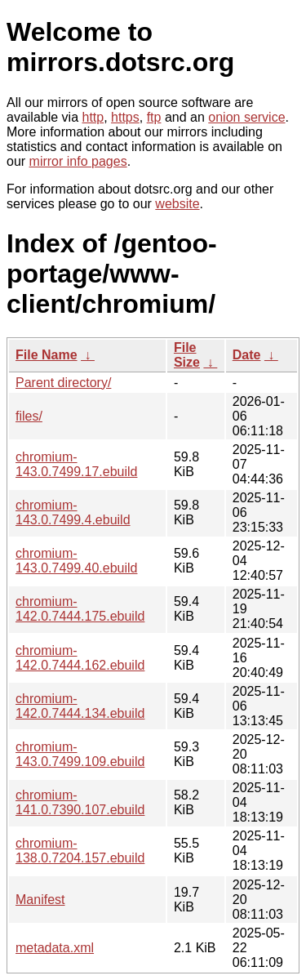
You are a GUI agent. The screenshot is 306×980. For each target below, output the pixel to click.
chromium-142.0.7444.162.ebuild (80, 658)
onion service (246, 117)
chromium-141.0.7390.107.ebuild (80, 802)
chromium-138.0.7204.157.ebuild (80, 851)
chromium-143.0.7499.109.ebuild (80, 754)
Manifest (40, 900)
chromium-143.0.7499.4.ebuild (73, 512)
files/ (29, 416)
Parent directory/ (63, 383)
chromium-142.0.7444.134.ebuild (80, 706)
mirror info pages (78, 161)
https (125, 117)
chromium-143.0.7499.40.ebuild (76, 561)
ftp (154, 117)
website (177, 204)
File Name (47, 355)
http (93, 117)
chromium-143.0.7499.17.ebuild (76, 464)
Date (247, 355)
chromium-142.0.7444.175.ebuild (80, 609)
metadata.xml (55, 948)
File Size (187, 355)
